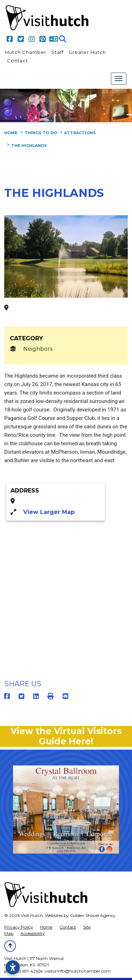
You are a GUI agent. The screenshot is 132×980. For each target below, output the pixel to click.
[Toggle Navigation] (119, 79)
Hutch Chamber (26, 52)
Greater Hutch (87, 52)
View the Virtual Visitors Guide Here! (66, 736)
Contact (18, 61)
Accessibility (33, 933)
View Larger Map (49, 512)
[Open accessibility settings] (13, 967)
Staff (58, 52)
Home (46, 927)
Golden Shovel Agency (93, 915)
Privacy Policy (19, 927)
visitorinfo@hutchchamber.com (78, 971)
